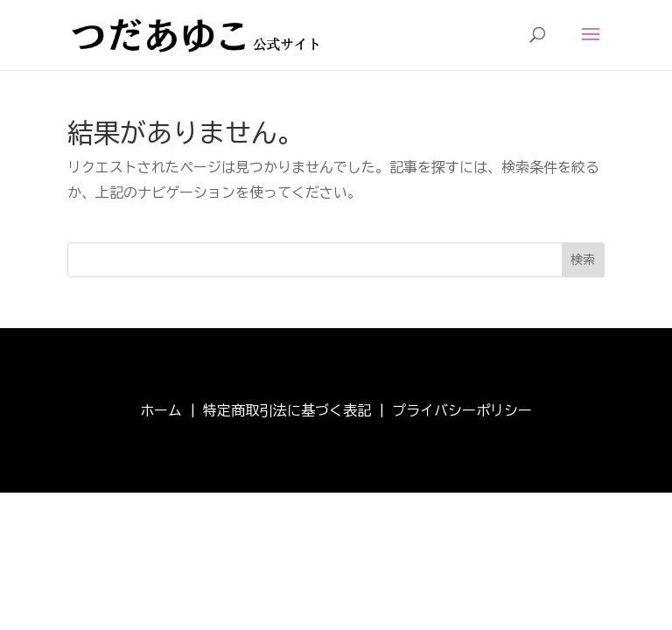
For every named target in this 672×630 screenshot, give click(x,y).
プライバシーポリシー (462, 410)
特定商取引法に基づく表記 (287, 410)
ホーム (161, 410)
